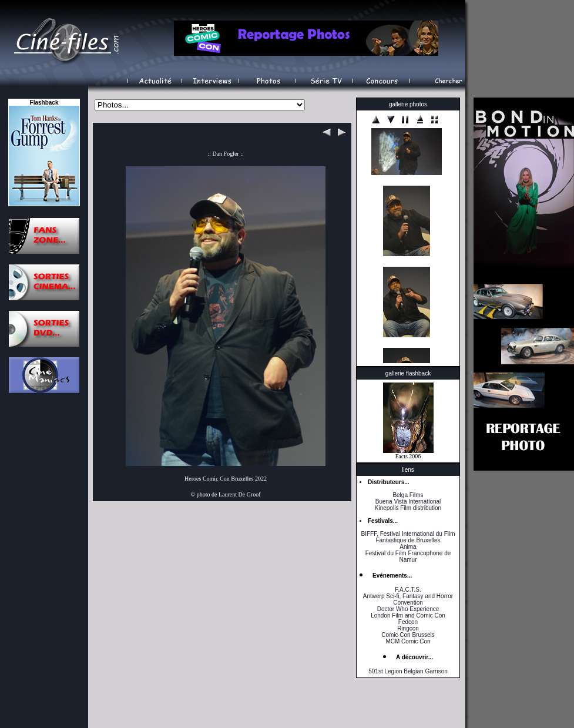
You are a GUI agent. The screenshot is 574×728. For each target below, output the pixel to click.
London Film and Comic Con (408, 615)
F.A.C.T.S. (408, 590)
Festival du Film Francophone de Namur (408, 556)
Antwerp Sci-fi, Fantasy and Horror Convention (408, 599)
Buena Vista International (408, 501)
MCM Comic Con (408, 641)
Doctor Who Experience (408, 609)
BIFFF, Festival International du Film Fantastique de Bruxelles (408, 537)
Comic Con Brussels (408, 635)
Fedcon (408, 622)
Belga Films (408, 495)
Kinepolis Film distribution (408, 508)
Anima (408, 547)
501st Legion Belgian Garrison (408, 671)
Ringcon (408, 628)
